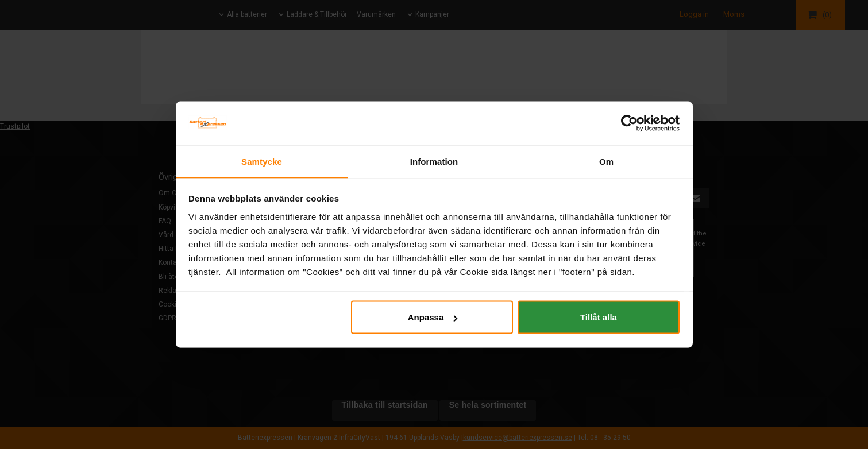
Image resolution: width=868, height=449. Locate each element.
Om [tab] (606, 161)
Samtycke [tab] (262, 161)
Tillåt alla (599, 317)
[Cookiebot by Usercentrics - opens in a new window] (629, 123)
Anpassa (433, 317)
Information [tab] (434, 161)
